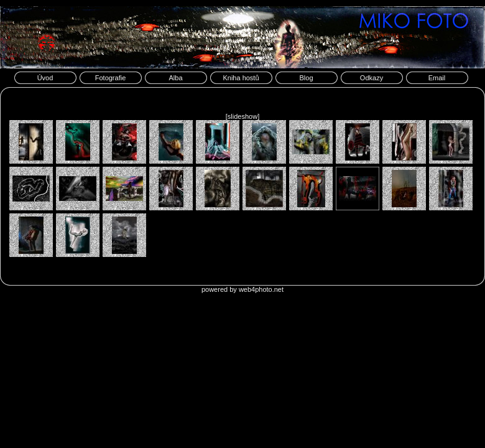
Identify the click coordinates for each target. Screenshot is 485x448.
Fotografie (111, 78)
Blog (306, 78)
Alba (175, 78)
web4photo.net (261, 289)
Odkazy (372, 78)
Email (437, 78)
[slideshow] (242, 116)
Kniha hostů (241, 78)
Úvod (45, 78)
